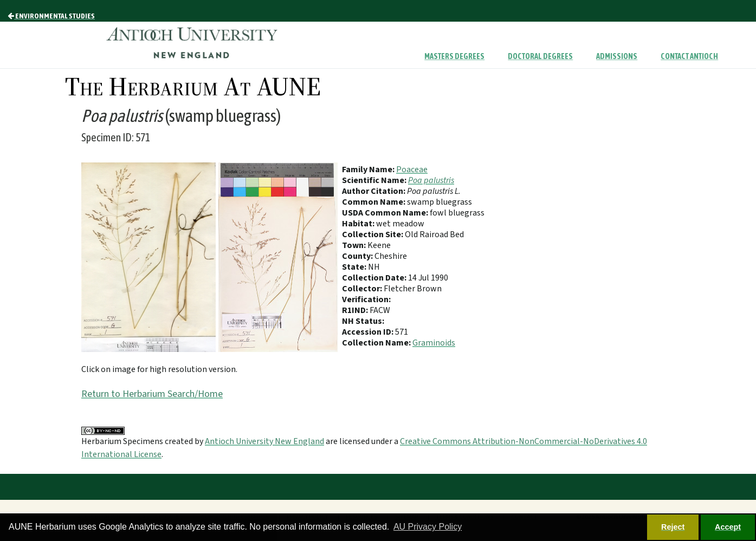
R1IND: (356, 310)
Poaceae (412, 170)
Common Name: (374, 202)
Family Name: (369, 170)
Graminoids (434, 343)
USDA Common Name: (386, 213)
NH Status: (363, 321)
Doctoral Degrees (540, 56)
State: (355, 267)
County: (358, 256)
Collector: (363, 289)
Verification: (366, 299)
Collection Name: (377, 343)
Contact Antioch (689, 56)
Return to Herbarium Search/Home (152, 394)
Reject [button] (673, 527)
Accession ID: (369, 332)
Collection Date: (375, 278)
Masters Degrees (454, 56)
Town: (355, 245)
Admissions (617, 56)
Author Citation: (374, 191)
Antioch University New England (264, 441)
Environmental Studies (51, 16)
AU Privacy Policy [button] (428, 527)
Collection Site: (373, 234)
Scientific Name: (375, 180)
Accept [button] (728, 527)
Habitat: (359, 224)
